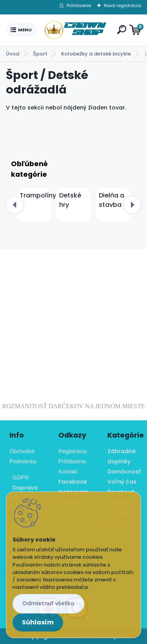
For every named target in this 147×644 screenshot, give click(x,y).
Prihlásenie (79, 5)
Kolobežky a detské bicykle (96, 54)
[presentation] (15, 205)
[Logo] (75, 30)
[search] (122, 30)
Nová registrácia (122, 5)
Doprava (24, 488)
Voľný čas (122, 482)
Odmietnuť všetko (48, 603)
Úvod (13, 54)
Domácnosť (124, 472)
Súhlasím (38, 622)
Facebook (73, 482)
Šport (40, 54)
